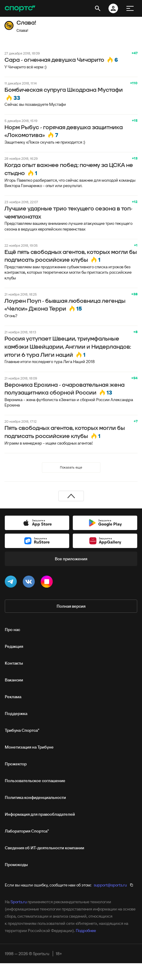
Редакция (14, 646)
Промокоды (16, 865)
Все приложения (71, 559)
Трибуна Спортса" (22, 730)
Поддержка (16, 713)
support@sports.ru (110, 885)
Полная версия (71, 606)
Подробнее (86, 931)
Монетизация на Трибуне (29, 747)
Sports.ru (19, 902)
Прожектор (16, 764)
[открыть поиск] (98, 8)
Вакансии (14, 680)
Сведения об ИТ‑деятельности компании (44, 848)
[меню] (130, 8)
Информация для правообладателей (40, 814)
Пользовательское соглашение (35, 781)
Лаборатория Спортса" (27, 831)
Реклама (13, 697)
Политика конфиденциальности (35, 797)
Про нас (12, 630)
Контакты (14, 663)
